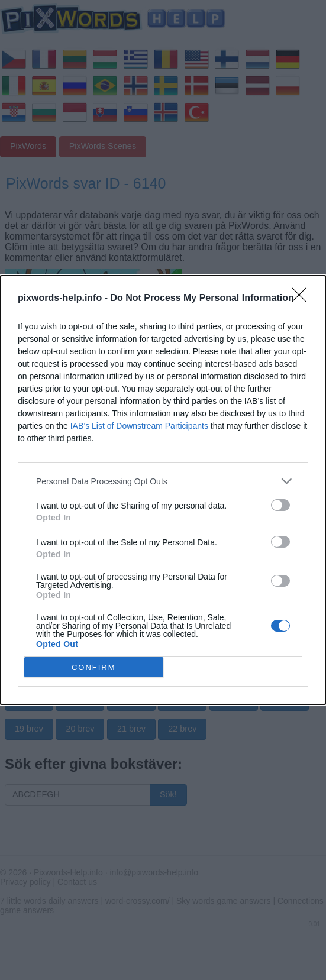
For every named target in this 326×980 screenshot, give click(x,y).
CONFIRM (94, 667)
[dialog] (163, 490)
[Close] (303, 299)
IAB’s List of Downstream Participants (139, 426)
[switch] (280, 505)
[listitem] (163, 481)
